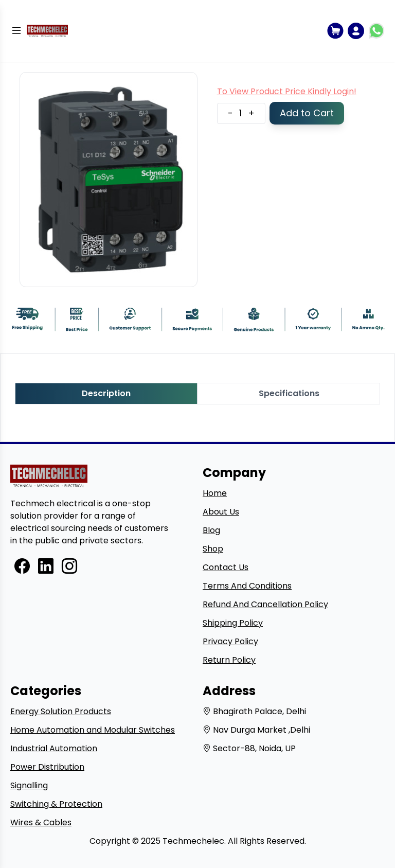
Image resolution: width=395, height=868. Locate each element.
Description (106, 393)
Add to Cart (307, 113)
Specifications (289, 393)
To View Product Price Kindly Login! (287, 91)
